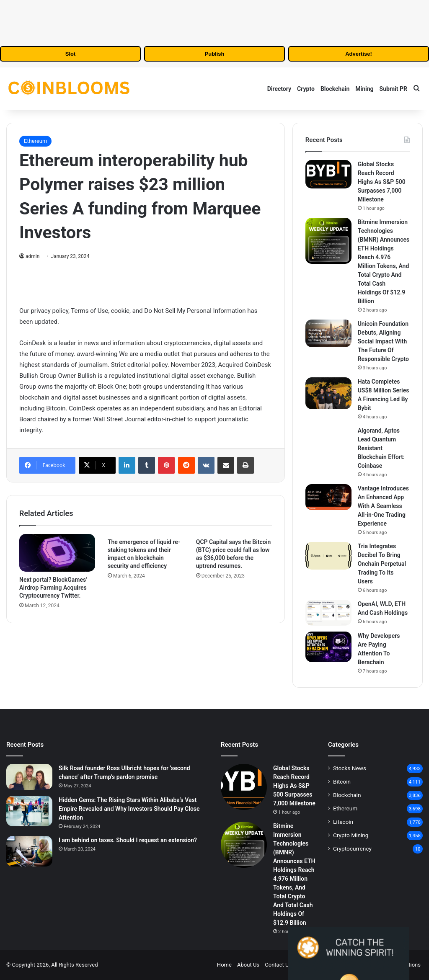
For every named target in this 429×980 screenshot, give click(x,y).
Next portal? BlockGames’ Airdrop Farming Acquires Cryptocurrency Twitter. (53, 588)
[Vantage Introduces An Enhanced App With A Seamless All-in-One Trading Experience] (328, 497)
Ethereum (35, 141)
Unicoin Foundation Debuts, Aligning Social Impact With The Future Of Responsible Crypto (383, 341)
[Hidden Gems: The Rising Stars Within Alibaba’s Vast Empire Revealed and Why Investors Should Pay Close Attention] (29, 811)
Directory (279, 89)
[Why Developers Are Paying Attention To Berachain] (328, 647)
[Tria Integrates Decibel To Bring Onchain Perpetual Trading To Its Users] (328, 556)
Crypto (306, 89)
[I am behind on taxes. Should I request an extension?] (29, 851)
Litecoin (343, 822)
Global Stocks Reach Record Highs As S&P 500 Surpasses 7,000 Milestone (382, 182)
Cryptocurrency (352, 848)
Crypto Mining (351, 835)
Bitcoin (342, 781)
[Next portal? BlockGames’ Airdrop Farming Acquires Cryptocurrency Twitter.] (57, 553)
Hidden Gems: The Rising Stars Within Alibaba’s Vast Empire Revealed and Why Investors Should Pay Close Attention (129, 809)
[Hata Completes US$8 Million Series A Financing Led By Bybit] (328, 393)
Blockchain (335, 89)
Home (224, 965)
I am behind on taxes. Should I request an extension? (128, 840)
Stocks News (350, 768)
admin (32, 256)
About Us (248, 965)
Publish (215, 54)
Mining (364, 89)
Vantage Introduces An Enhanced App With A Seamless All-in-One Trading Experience (383, 506)
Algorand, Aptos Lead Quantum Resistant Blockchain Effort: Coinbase (381, 448)
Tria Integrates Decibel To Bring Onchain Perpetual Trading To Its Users (382, 564)
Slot (71, 54)
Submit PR (393, 89)
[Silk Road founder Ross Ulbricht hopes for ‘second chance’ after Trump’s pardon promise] (29, 777)
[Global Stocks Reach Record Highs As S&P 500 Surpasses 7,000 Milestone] (328, 174)
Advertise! (359, 54)
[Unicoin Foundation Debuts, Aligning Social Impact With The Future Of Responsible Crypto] (328, 333)
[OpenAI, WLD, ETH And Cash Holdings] (328, 613)
